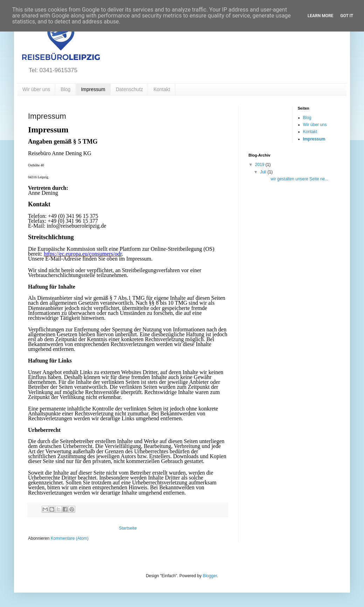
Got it (347, 16)
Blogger (210, 576)
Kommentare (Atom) (70, 538)
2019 (260, 165)
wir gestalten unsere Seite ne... (294, 179)
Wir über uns (36, 89)
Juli (264, 172)
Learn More (321, 16)
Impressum (93, 89)
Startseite (128, 528)
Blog (65, 89)
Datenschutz (129, 89)
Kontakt (162, 89)
